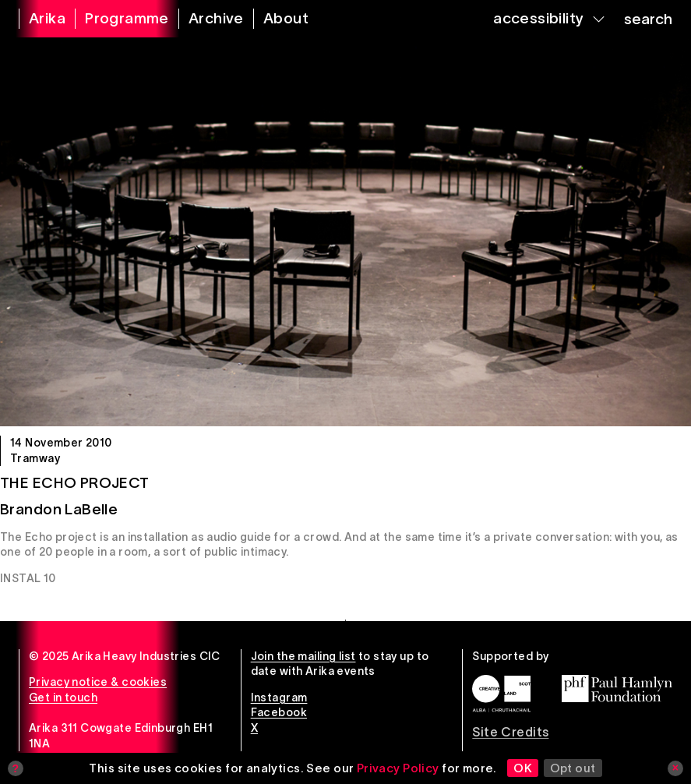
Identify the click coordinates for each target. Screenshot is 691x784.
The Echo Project (75, 483)
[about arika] (276, 19)
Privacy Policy (398, 768)
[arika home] (37, 19)
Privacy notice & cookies (98, 682)
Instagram (279, 697)
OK (523, 768)
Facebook (279, 712)
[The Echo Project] (345, 232)
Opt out (573, 768)
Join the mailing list (303, 656)
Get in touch (63, 697)
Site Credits (510, 732)
